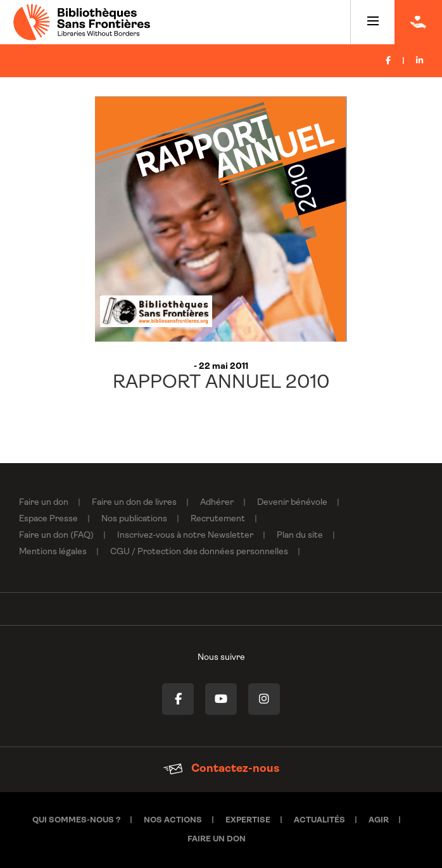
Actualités (319, 820)
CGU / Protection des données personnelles (199, 552)
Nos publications (134, 519)
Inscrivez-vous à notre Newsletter (185, 536)
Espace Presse (48, 519)
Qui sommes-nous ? (76, 820)
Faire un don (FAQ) (56, 536)
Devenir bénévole (292, 503)
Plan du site (300, 536)
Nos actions (173, 820)
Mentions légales (53, 552)
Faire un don (44, 503)
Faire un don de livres (134, 503)
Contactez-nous (221, 769)
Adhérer (217, 503)
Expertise (248, 820)
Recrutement (218, 519)
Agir (379, 820)
